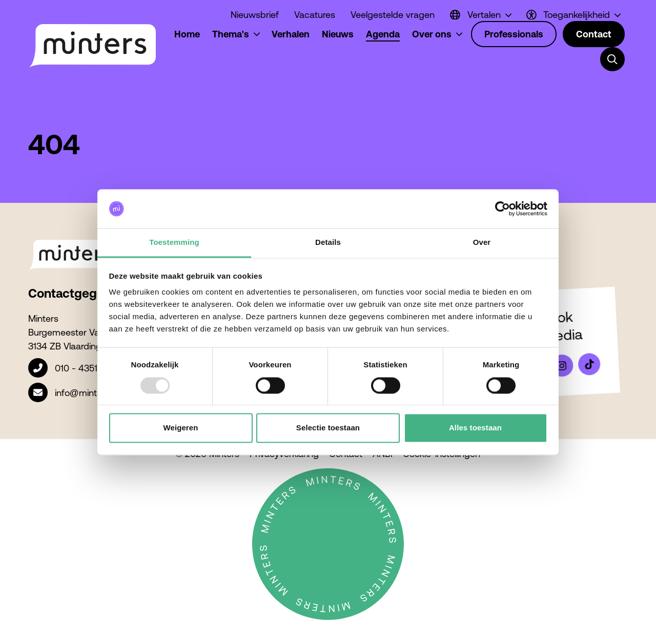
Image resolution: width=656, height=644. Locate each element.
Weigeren (180, 428)
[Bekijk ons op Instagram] (562, 366)
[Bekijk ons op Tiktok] (589, 364)
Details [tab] (328, 243)
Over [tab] (482, 243)
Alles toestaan (475, 428)
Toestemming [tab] (174, 243)
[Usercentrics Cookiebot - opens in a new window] (503, 209)
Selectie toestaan (328, 428)
